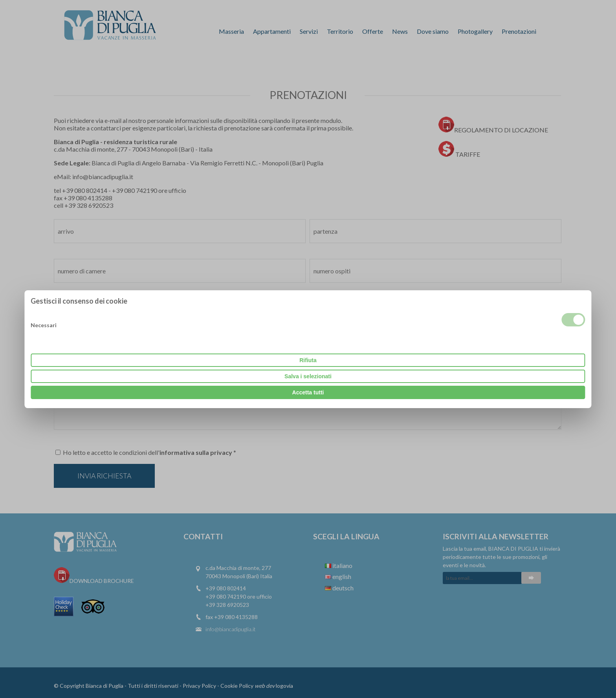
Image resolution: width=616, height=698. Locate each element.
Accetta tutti (308, 392)
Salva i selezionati (308, 376)
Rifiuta (308, 360)
